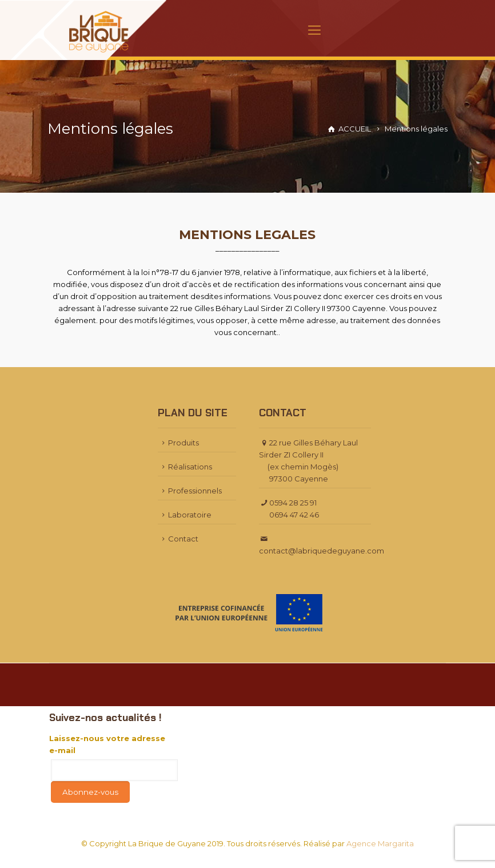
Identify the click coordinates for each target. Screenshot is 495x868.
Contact (178, 539)
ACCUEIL (355, 129)
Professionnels (190, 491)
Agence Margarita (380, 843)
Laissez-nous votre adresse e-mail (107, 744)
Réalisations (185, 467)
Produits (178, 443)
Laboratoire (185, 515)
